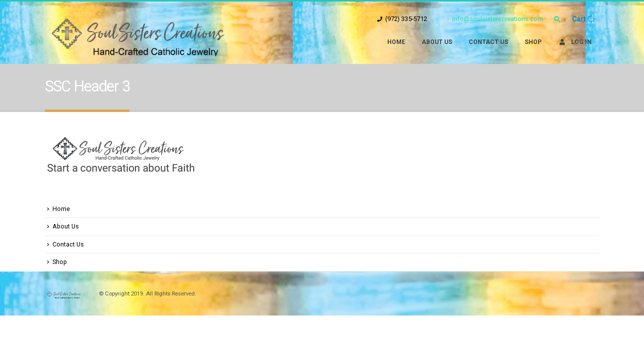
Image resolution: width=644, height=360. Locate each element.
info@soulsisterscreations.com (495, 19)
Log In (575, 42)
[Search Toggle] (558, 19)
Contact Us (488, 42)
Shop (533, 42)
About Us (437, 42)
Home (396, 42)
